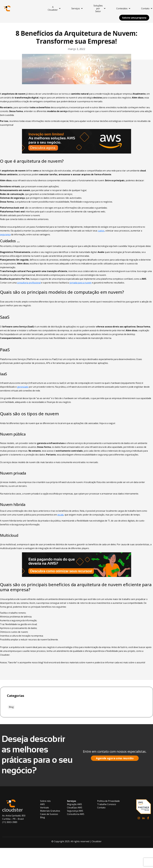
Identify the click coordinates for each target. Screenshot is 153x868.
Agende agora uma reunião (115, 758)
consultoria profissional (29, 283)
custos (101, 231)
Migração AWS (74, 804)
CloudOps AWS (75, 808)
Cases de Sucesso (49, 814)
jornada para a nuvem (81, 283)
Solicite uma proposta (134, 18)
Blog (11, 707)
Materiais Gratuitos (50, 811)
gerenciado (23, 387)
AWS (42, 804)
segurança (5, 234)
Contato (101, 808)
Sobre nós (45, 801)
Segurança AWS (75, 811)
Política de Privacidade (108, 801)
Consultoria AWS (76, 814)
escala (61, 515)
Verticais (44, 808)
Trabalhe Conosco (107, 804)
